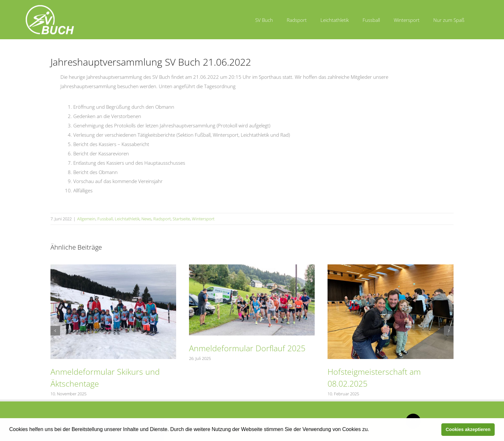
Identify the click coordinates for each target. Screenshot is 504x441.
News (146, 219)
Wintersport (203, 219)
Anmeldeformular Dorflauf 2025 (247, 348)
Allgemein (86, 219)
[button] (372, 430)
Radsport (162, 219)
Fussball (105, 219)
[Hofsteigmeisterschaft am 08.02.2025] (390, 268)
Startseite (181, 219)
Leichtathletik (127, 219)
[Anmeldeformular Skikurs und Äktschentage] (113, 268)
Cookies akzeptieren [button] (468, 429)
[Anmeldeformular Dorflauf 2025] (252, 268)
